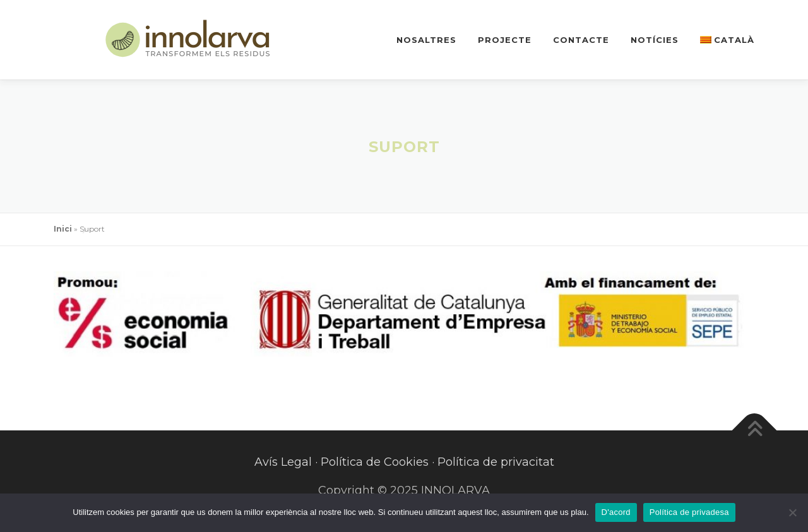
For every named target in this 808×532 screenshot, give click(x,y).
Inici (63, 229)
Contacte (581, 40)
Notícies (655, 40)
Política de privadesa (689, 512)
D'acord (616, 512)
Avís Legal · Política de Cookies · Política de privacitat (404, 462)
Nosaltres (426, 40)
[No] (792, 512)
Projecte (505, 40)
